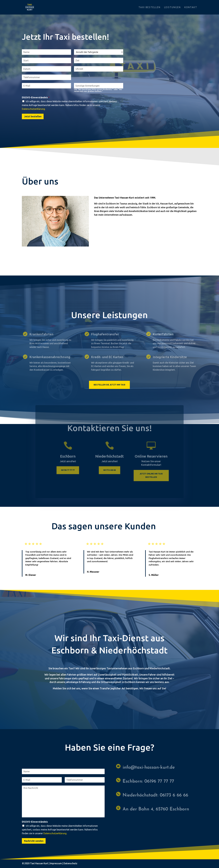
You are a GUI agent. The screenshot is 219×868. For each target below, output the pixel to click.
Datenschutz (70, 863)
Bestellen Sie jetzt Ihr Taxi (109, 385)
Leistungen (172, 7)
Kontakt (191, 7)
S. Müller (154, 575)
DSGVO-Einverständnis (36, 97)
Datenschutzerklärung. (34, 109)
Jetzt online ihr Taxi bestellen (149, 477)
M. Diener (31, 575)
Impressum (56, 863)
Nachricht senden (34, 841)
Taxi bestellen (149, 7)
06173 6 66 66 (110, 471)
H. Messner (93, 572)
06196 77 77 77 (70, 471)
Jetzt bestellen (33, 116)
